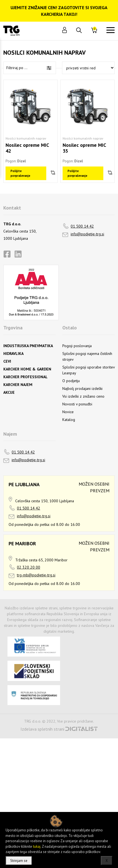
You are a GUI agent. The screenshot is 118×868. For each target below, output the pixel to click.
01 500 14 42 (82, 226)
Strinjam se (19, 861)
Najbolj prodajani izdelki (82, 388)
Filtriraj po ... (17, 68)
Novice (68, 412)
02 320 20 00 (29, 567)
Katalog (69, 420)
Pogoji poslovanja (77, 346)
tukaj (37, 846)
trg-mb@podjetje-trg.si (36, 575)
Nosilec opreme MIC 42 (27, 148)
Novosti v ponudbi (77, 404)
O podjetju (71, 381)
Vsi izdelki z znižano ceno (83, 396)
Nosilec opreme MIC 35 (84, 148)
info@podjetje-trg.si (87, 234)
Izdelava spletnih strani (42, 729)
